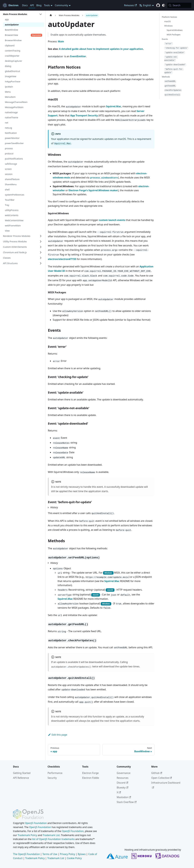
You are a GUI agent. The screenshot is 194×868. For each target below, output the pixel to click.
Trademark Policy (27, 835)
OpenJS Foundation (36, 823)
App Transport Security (84, 115)
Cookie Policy (74, 858)
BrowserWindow (13, 40)
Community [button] (62, 5)
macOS (167, 21)
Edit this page (58, 735)
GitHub (157, 773)
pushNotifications (14, 159)
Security (52, 778)
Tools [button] (47, 5)
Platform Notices (169, 17)
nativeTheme (12, 118)
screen (8, 169)
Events (165, 39)
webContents (12, 215)
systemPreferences (15, 195)
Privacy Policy (68, 854)
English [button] (145, 5)
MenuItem (10, 97)
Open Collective (162, 778)
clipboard (10, 45)
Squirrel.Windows (175, 30)
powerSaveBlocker (14, 143)
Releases (130, 5)
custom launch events (112, 220)
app (7, 19)
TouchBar (10, 200)
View (7, 231)
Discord (122, 783)
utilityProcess (12, 210)
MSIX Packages (174, 35)
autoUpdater (12, 25)
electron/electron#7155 (62, 259)
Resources (123, 778)
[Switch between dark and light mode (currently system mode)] (164, 5)
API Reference (21, 778)
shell (7, 190)
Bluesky (122, 787)
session (9, 174)
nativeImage (11, 112)
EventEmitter (78, 56)
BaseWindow (11, 30)
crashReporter (12, 56)
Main (61, 41)
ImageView (11, 76)
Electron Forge (90, 773)
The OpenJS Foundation (26, 854)
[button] (23, 14)
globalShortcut (12, 71)
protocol (9, 154)
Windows (168, 26)
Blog (39, 5)
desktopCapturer (13, 61)
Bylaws (82, 854)
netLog (8, 128)
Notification (11, 133)
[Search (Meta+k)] (179, 5)
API (32, 5)
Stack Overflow (127, 802)
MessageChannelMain (16, 102)
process (9, 148)
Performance (55, 773)
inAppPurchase (13, 81)
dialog (8, 66)
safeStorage (11, 164)
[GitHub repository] (158, 5)
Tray (7, 205)
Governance (124, 773)
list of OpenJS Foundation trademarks (53, 839)
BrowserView (23, 35)
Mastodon (124, 797)
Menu (8, 92)
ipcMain (9, 87)
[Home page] (51, 15)
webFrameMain (13, 226)
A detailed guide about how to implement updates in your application (101, 49)
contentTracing (13, 51)
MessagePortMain (14, 107)
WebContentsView (14, 220)
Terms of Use (50, 854)
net (7, 123)
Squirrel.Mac (114, 106)
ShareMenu (11, 184)
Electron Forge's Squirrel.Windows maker (93, 190)
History (54, 507)
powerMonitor (12, 138)
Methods (166, 77)
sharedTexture (12, 179)
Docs (25, 5)
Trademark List (51, 835)
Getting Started (22, 773)
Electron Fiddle (91, 778)
